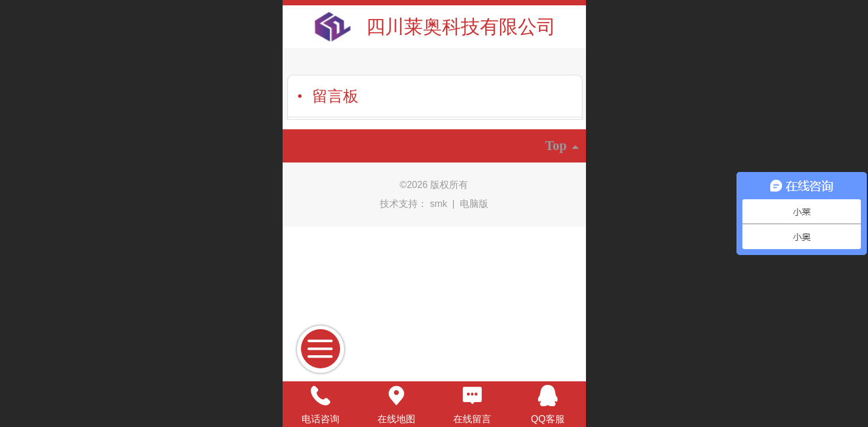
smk (440, 204)
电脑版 (474, 204)
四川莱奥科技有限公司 (461, 27)
